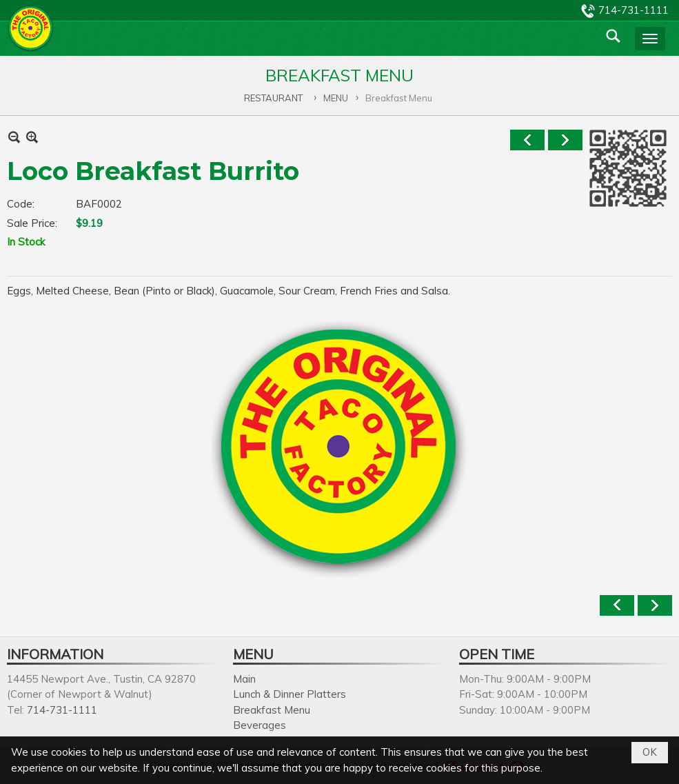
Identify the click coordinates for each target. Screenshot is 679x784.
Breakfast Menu (272, 710)
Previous (527, 140)
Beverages (260, 725)
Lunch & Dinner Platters (290, 694)
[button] (650, 39)
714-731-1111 (634, 10)
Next (565, 140)
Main (244, 679)
